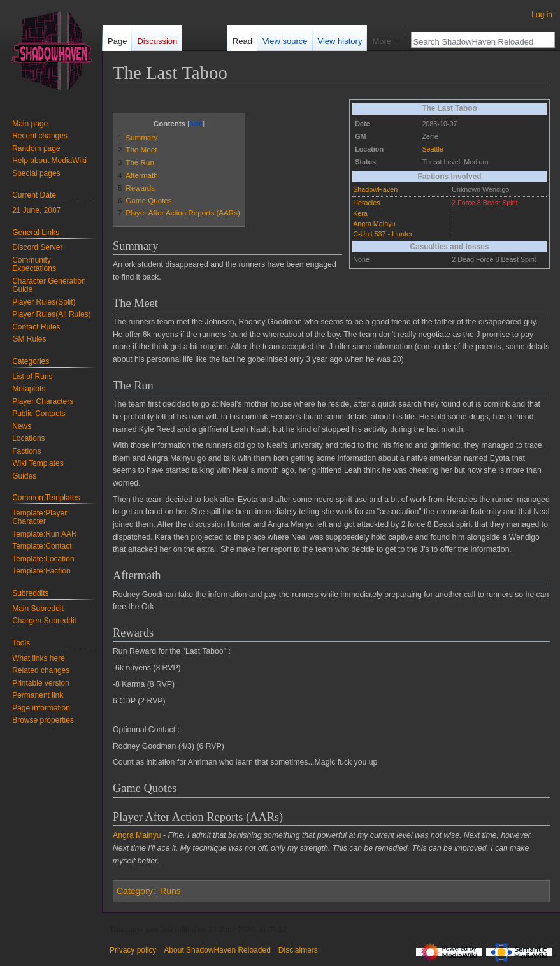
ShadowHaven (375, 189)
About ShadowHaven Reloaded (217, 950)
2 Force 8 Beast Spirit (485, 203)
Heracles (366, 203)
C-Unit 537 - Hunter (383, 234)
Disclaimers (298, 950)
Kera (360, 213)
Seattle (433, 149)
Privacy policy (133, 950)
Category (135, 891)
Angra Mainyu (374, 224)
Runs (170, 891)
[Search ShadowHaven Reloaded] (476, 41)
